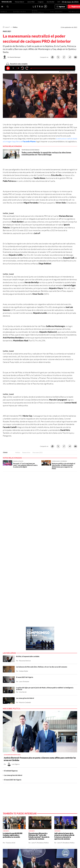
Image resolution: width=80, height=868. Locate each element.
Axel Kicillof (50, 2)
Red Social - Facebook (39, 759)
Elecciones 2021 (38, 452)
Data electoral (38, 12)
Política (15, 27)
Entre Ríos (50, 764)
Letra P (7, 27)
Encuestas (57, 12)
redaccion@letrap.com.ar (68, 790)
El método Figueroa (11, 619)
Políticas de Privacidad (68, 792)
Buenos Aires (26, 452)
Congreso (41, 2)
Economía (18, 764)
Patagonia (36, 767)
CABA (35, 764)
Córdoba (58, 764)
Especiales (20, 12)
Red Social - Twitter (34, 759)
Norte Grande (68, 764)
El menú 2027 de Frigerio (13, 628)
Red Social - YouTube (50, 759)
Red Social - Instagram (45, 759)
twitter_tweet (8, 213)
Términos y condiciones (54, 792)
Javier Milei (31, 2)
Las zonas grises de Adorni (13, 624)
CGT (59, 2)
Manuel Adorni (19, 2)
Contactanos (26, 759)
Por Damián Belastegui (14, 57)
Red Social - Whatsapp (56, 759)
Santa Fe (42, 764)
